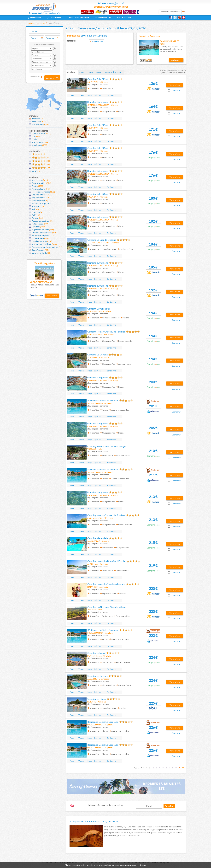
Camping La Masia (96, 653)
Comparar (50, 78)
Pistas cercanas (38, 201)
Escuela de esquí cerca (42, 203)
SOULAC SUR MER (95, 403)
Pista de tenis (38, 224)
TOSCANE (92, 449)
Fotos (82, 72)
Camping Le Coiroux (97, 355)
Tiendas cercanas (39, 241)
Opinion (97, 95)
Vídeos (81, 95)
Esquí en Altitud (39, 195)
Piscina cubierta (39, 189)
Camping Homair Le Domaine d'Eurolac (107, 561)
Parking (35, 218)
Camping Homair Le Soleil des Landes (106, 584)
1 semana (36, 119)
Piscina (35, 186)
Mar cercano (37, 180)
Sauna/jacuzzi (38, 250)
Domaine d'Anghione (98, 102)
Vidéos (90, 72)
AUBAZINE (92, 357)
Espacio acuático (39, 183)
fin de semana (38, 124)
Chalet (35, 139)
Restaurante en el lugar (42, 244)
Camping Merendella (98, 538)
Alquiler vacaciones (37, 23)
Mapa (99, 72)
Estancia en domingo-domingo (45, 247)
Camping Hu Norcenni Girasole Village (106, 446)
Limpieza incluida (39, 253)
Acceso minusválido (41, 221)
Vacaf (34, 171)
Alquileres (72, 72)
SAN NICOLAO (94, 541)
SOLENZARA (93, 82)
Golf (34, 215)
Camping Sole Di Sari (98, 79)
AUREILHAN (93, 564)
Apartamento (38, 142)
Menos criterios (35, 77)
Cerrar (143, 865)
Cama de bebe (38, 238)
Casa (34, 136)
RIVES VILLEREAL (95, 335)
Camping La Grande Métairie (102, 240)
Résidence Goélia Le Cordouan (103, 400)
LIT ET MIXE (92, 587)
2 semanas (36, 121)
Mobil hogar (37, 145)
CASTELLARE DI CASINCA (98, 105)
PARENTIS (92, 702)
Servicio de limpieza (41, 235)
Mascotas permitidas (41, 192)
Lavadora (36, 227)
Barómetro (111, 95)
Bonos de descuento (113, 72)
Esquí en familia (39, 198)
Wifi (34, 209)
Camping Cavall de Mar (99, 309)
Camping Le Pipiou (97, 699)
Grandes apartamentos (42, 233)
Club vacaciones (39, 133)
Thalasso (36, 212)
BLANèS (91, 311)
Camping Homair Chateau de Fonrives (106, 332)
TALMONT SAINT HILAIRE (98, 243)
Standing (35, 206)
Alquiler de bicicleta (40, 230)
